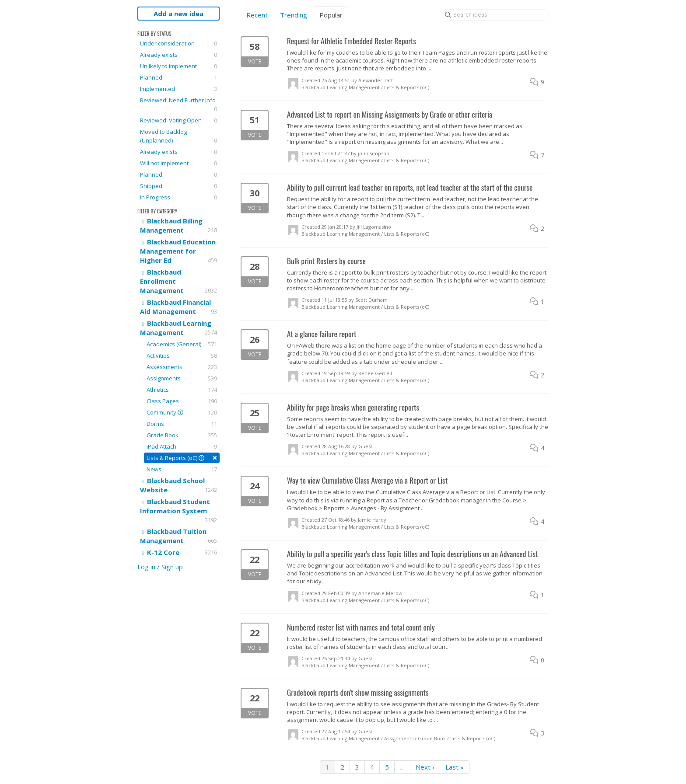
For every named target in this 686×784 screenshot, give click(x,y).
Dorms (182, 424)
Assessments (182, 367)
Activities (182, 355)
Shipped (178, 186)
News (182, 469)
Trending (294, 15)
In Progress (178, 197)
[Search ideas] (495, 15)
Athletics (182, 390)
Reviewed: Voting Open (178, 120)
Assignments (182, 378)
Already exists (178, 55)
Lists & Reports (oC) (182, 458)
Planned (178, 77)
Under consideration (178, 43)
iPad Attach (182, 446)
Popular (331, 15)
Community (182, 412)
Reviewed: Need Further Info (178, 105)
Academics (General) (182, 344)
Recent (257, 15)
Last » (455, 767)
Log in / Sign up (160, 567)
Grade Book (182, 435)
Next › (425, 767)
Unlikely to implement (178, 66)
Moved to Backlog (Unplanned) (178, 136)
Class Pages (182, 401)
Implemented (178, 89)
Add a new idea (178, 14)
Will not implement (178, 163)
